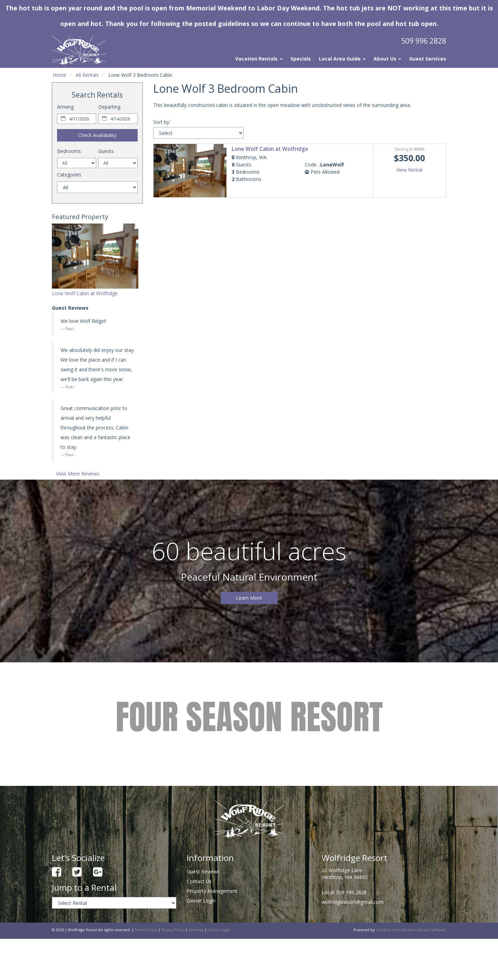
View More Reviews (78, 474)
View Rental (409, 170)
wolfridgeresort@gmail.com (353, 902)
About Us (387, 59)
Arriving (65, 107)
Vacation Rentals (259, 59)
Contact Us (199, 881)
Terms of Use (146, 930)
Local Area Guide (342, 59)
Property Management (212, 891)
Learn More (249, 598)
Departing (109, 107)
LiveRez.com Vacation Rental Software (411, 930)
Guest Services (428, 59)
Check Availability (97, 135)
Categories (69, 175)
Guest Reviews (203, 872)
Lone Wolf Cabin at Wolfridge (85, 293)
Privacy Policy (173, 930)
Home (59, 75)
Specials (301, 59)
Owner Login (201, 901)
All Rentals (87, 75)
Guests (106, 151)
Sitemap (196, 930)
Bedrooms (69, 151)
